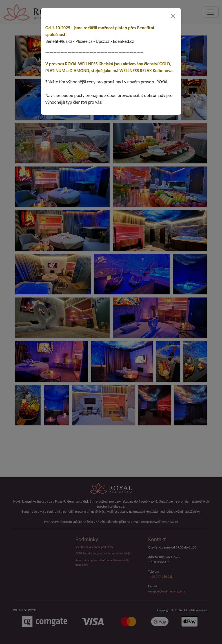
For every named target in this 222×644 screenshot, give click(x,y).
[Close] (173, 16)
